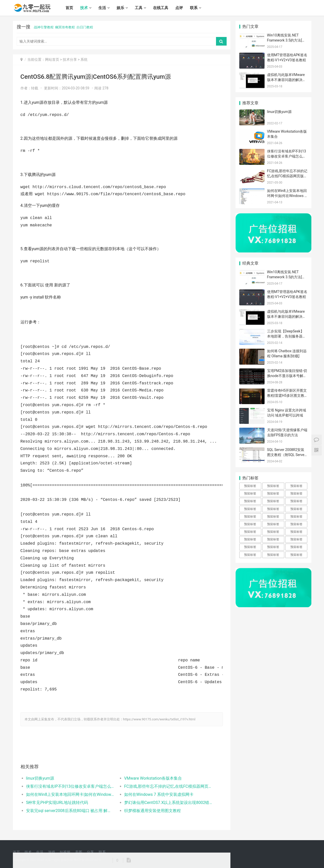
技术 (84, 8)
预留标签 (250, 486)
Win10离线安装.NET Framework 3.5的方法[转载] (286, 40)
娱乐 (120, 8)
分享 (90, 852)
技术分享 (70, 60)
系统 (84, 60)
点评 (179, 8)
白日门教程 (85, 27)
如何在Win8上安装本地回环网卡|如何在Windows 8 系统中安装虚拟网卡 (70, 794)
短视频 (65, 852)
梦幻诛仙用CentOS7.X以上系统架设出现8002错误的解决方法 (168, 803)
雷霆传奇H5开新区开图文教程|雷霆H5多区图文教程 (287, 395)
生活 (102, 8)
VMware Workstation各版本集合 (153, 778)
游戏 (52, 852)
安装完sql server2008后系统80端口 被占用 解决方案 (70, 811)
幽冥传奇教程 (65, 27)
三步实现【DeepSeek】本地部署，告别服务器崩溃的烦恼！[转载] (287, 336)
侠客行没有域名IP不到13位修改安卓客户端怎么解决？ (70, 786)
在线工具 (161, 8)
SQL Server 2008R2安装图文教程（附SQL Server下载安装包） (286, 455)
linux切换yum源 (40, 778)
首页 (69, 8)
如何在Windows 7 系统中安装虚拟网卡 (159, 794)
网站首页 (52, 60)
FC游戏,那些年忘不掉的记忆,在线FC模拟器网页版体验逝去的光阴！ (168, 786)
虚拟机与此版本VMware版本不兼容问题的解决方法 (287, 80)
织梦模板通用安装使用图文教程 (153, 811)
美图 (79, 852)
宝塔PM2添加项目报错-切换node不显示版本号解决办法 (287, 376)
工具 (139, 8)
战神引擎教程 (44, 27)
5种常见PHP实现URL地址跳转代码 (57, 803)
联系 (194, 8)
